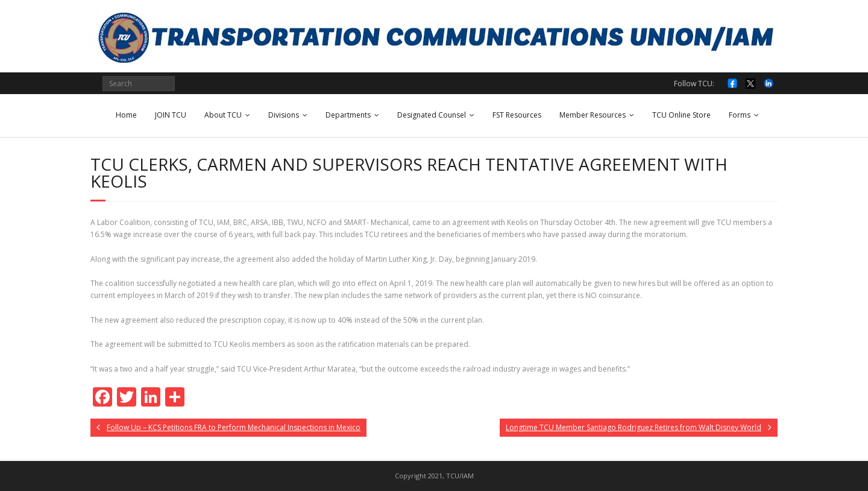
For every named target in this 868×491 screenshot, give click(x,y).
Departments (348, 115)
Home (126, 115)
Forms (740, 115)
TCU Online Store (681, 115)
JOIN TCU (171, 115)
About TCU (223, 115)
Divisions (284, 115)
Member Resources (593, 115)
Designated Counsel (432, 115)
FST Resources (517, 115)
